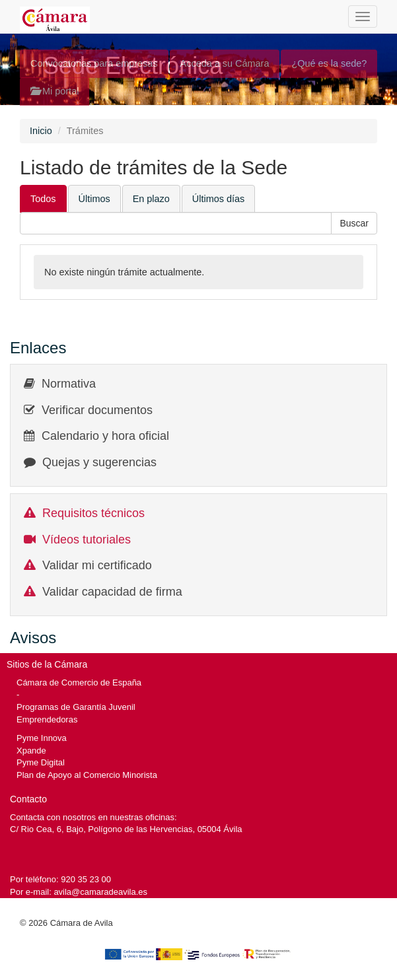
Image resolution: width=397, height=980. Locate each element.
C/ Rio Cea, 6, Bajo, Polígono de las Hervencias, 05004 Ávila (126, 829)
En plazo (151, 199)
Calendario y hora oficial (105, 436)
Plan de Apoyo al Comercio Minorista (87, 775)
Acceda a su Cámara (225, 63)
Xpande (31, 751)
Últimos (94, 199)
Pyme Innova (42, 738)
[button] (354, 223)
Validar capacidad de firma (112, 592)
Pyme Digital (41, 762)
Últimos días (218, 199)
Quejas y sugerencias (99, 462)
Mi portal (54, 91)
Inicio (41, 131)
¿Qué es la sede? (329, 63)
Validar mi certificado (97, 565)
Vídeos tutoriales (87, 540)
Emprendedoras (47, 719)
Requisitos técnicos (93, 513)
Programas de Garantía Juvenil (76, 707)
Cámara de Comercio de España (79, 682)
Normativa (69, 384)
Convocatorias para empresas (94, 63)
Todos (43, 199)
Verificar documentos (97, 410)
